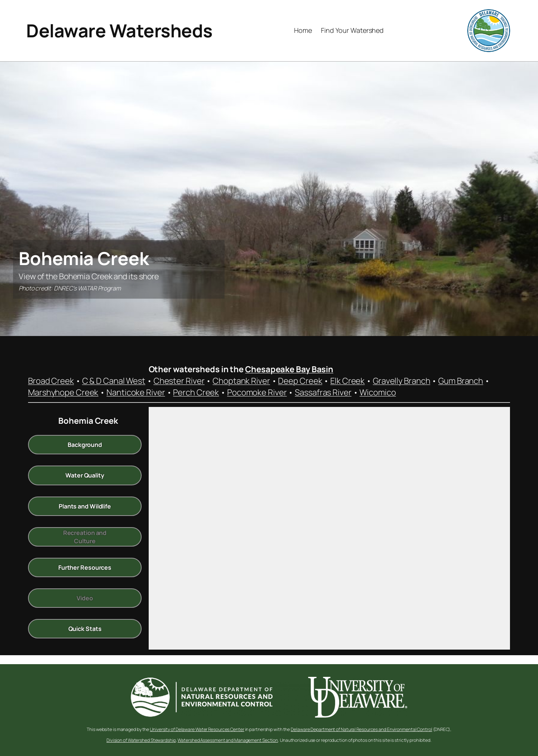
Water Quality (85, 475)
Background (85, 445)
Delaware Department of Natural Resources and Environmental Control (361, 729)
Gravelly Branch (402, 381)
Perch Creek (196, 392)
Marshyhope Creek (63, 392)
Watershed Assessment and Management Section (228, 740)
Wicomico (378, 392)
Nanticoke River (136, 392)
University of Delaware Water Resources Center (197, 729)
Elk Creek (347, 381)
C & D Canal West (114, 381)
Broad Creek (51, 381)
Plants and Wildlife (85, 506)
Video (85, 598)
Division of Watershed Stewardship (141, 740)
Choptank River (241, 381)
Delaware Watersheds (119, 30)
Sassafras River (323, 392)
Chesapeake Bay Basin (289, 369)
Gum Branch (461, 381)
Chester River (179, 381)
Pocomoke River (257, 392)
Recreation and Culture (85, 536)
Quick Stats (85, 629)
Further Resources (85, 567)
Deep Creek (300, 381)
